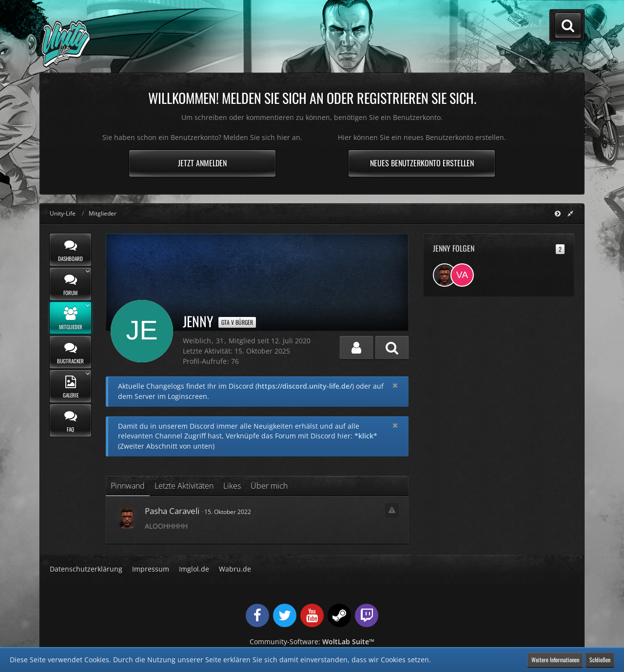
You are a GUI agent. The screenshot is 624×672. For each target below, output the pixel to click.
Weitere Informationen (555, 660)
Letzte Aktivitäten (184, 486)
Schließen (600, 660)
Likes (232, 486)
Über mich (269, 486)
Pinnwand (128, 486)
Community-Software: (312, 642)
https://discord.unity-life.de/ (305, 386)
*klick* (366, 436)
